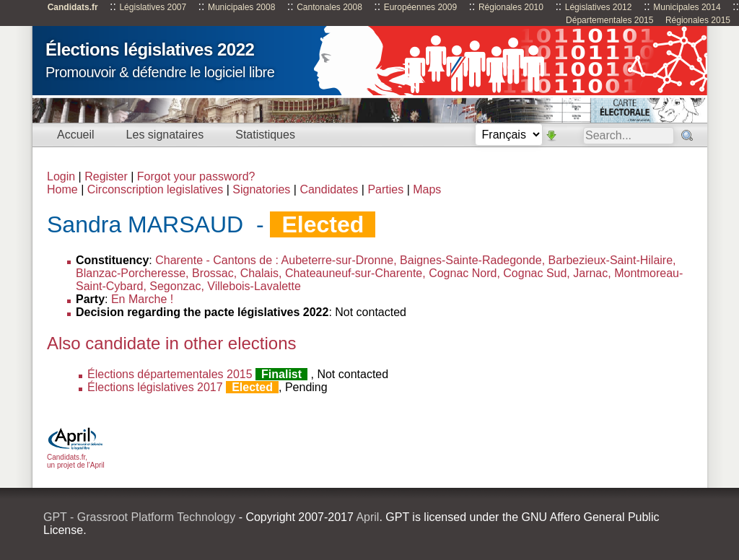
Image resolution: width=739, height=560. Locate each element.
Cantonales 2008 (329, 7)
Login (61, 176)
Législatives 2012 (599, 7)
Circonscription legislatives (156, 189)
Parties (385, 189)
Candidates (329, 189)
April (367, 517)
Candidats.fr (73, 7)
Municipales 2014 (687, 7)
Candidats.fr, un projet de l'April (76, 457)
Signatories (261, 189)
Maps (427, 189)
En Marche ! (142, 299)
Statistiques (265, 135)
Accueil (76, 135)
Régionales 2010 (511, 7)
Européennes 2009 (420, 7)
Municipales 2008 (241, 7)
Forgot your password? (196, 176)
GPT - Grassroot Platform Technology (139, 517)
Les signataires (165, 135)
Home (62, 189)
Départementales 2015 (609, 20)
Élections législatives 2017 (155, 387)
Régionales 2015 (698, 20)
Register (106, 176)
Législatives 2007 (153, 7)
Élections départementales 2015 (170, 374)
